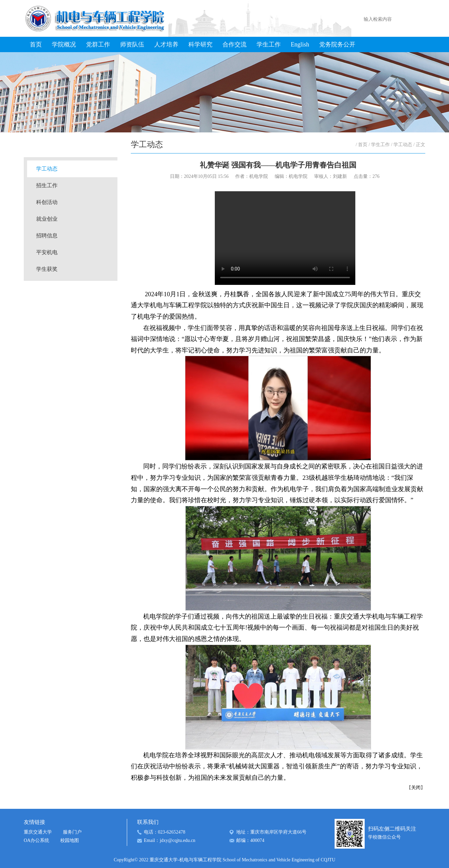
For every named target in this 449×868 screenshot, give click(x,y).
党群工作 (98, 44)
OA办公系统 (36, 840)
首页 (36, 44)
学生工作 (269, 44)
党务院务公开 (337, 44)
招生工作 (47, 185)
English (300, 44)
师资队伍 (132, 44)
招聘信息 (47, 236)
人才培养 (166, 44)
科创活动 (47, 202)
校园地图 (70, 840)
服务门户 (72, 832)
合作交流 (235, 44)
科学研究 (200, 44)
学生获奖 (47, 269)
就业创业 (47, 219)
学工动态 (47, 169)
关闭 (416, 788)
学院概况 (64, 44)
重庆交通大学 (38, 832)
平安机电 (47, 252)
